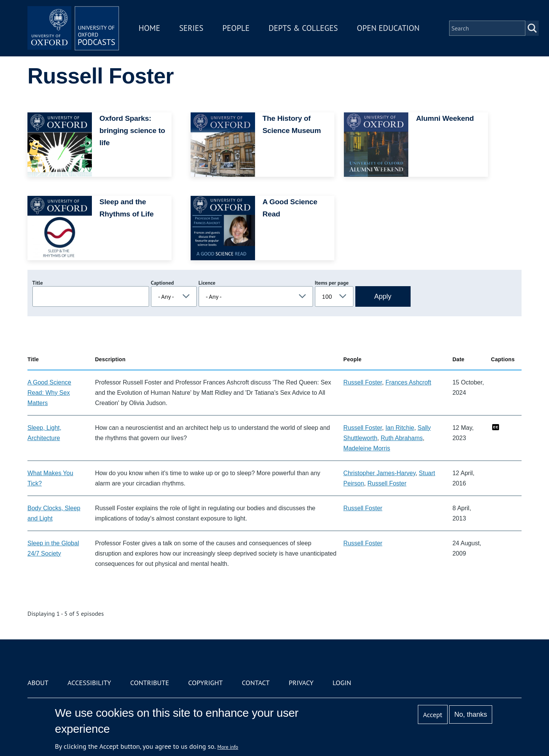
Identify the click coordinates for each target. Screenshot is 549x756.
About (38, 683)
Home (149, 28)
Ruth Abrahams (401, 438)
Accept (433, 715)
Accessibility (89, 683)
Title (38, 283)
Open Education (388, 28)
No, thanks (470, 714)
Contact (256, 683)
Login (342, 683)
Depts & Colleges (303, 28)
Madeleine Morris (367, 448)
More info (228, 747)
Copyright (205, 683)
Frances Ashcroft (408, 382)
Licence (207, 283)
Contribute (149, 683)
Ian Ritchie (400, 428)
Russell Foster (363, 382)
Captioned (163, 283)
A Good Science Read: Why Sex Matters (49, 393)
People (236, 28)
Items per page (332, 283)
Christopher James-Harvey (380, 473)
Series (191, 28)
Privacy (301, 683)
